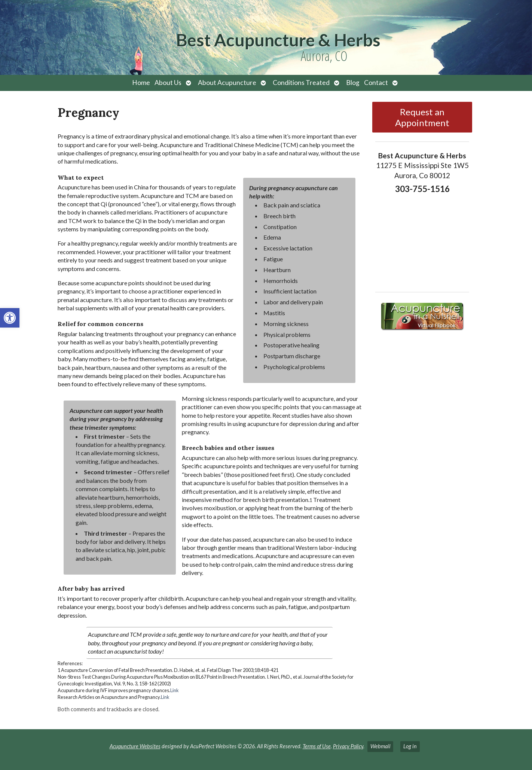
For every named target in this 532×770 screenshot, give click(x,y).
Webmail (380, 746)
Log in (410, 746)
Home (141, 83)
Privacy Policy (348, 746)
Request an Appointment (422, 117)
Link (175, 690)
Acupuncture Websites (135, 746)
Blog (353, 83)
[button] (10, 318)
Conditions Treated (301, 83)
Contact (376, 83)
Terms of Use (317, 746)
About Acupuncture (227, 83)
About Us (168, 83)
